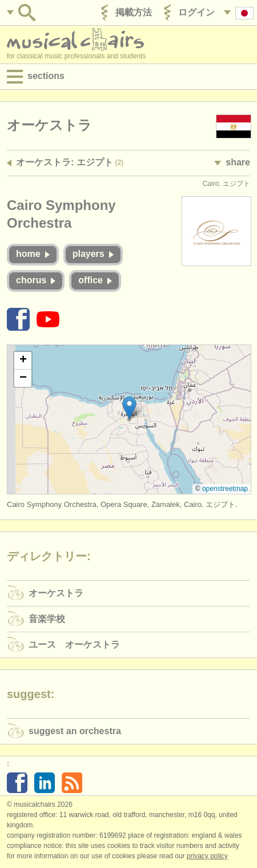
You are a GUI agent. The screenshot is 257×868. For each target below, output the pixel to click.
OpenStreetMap (225, 489)
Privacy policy (207, 856)
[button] (129, 408)
